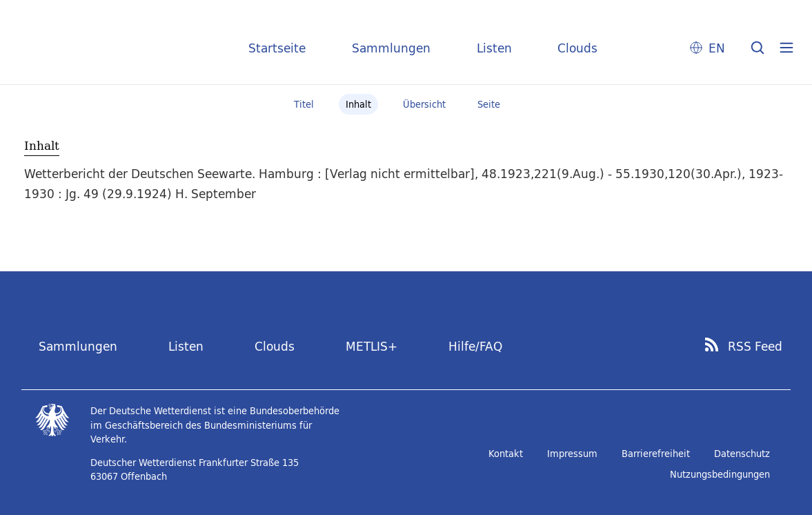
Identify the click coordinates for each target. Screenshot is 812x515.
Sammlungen (391, 48)
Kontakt (506, 454)
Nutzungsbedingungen (720, 474)
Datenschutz (742, 454)
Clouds (577, 48)
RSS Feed (755, 347)
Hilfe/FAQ (475, 346)
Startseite (277, 48)
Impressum (572, 454)
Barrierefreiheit (656, 454)
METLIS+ (372, 346)
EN (717, 48)
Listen (494, 48)
